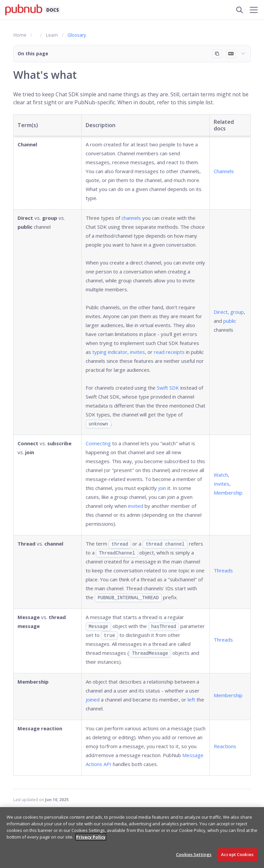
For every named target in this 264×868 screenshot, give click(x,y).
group (237, 312)
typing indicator (110, 352)
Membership (228, 493)
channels (131, 218)
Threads (223, 570)
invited (136, 506)
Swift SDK (168, 388)
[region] (132, 838)
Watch (221, 475)
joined (93, 699)
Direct (221, 312)
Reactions (225, 746)
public (230, 321)
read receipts (169, 352)
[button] (132, 54)
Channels (224, 171)
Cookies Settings (194, 854)
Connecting (98, 443)
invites (137, 352)
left (191, 699)
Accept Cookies (237, 854)
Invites (221, 484)
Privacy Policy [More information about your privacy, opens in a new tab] (91, 837)
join (162, 488)
